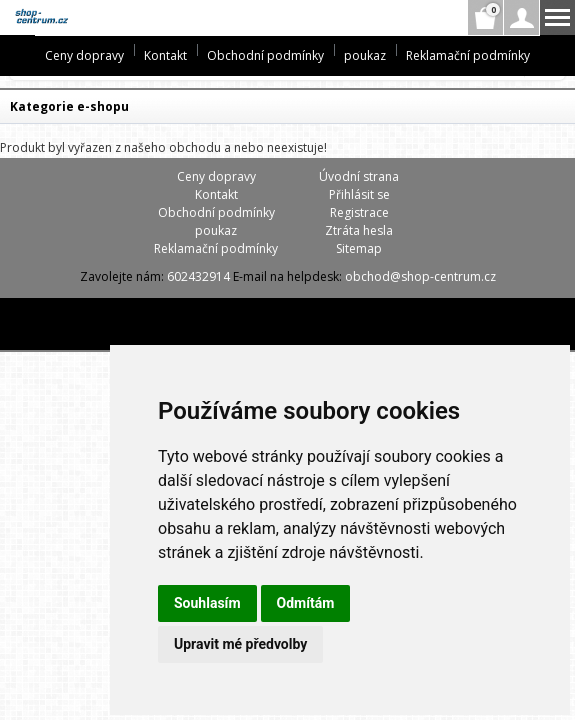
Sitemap (359, 248)
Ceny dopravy (84, 55)
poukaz (365, 55)
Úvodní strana (359, 176)
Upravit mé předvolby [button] (240, 644)
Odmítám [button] (306, 603)
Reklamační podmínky (468, 55)
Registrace (359, 212)
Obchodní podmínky (265, 55)
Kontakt (165, 55)
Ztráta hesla (359, 230)
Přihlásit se (359, 194)
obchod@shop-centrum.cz (420, 276)
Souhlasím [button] (207, 603)
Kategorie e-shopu (69, 106)
